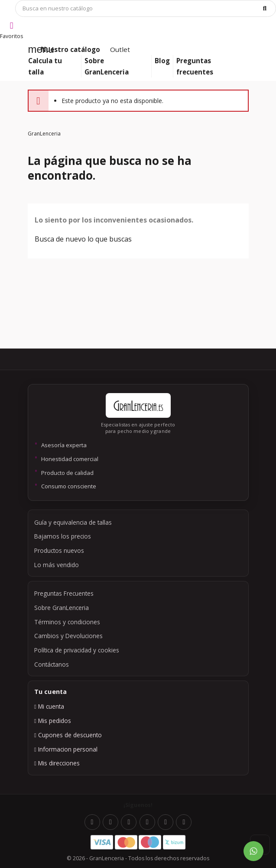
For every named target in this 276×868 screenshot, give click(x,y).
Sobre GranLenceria (62, 608)
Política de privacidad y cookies (77, 650)
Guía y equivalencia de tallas (73, 522)
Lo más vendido (57, 565)
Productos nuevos (59, 550)
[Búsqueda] (146, 8)
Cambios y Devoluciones (68, 636)
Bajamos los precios (63, 536)
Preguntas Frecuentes (64, 593)
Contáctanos (52, 664)
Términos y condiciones (67, 622)
